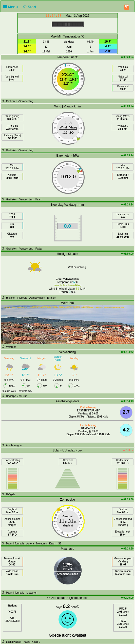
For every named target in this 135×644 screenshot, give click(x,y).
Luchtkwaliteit (11, 642)
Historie (8, 298)
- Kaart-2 (35, 642)
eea (75, 607)
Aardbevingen (11, 445)
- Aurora (30, 544)
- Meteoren (41, 544)
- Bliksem (51, 298)
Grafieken (9, 101)
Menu (12, 7)
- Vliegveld (21, 298)
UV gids (8, 494)
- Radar (38, 249)
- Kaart (38, 200)
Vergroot (8, 347)
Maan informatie (13, 544)
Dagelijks (9, 396)
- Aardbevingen (36, 298)
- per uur (22, 396)
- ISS (59, 544)
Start (29, 7)
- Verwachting (25, 101)
